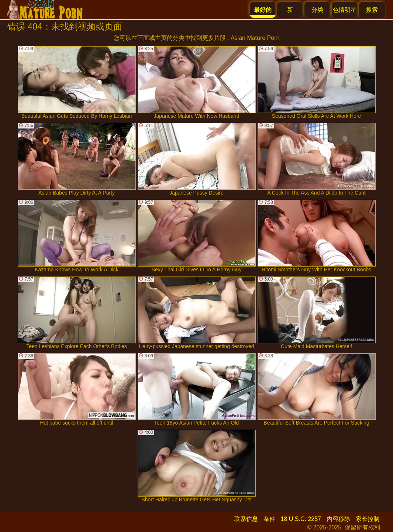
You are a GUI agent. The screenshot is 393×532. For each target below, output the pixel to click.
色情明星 (345, 10)
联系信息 (246, 519)
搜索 (372, 10)
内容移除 (338, 519)
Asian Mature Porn (255, 38)
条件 (269, 519)
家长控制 (368, 519)
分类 (317, 10)
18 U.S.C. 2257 (301, 519)
